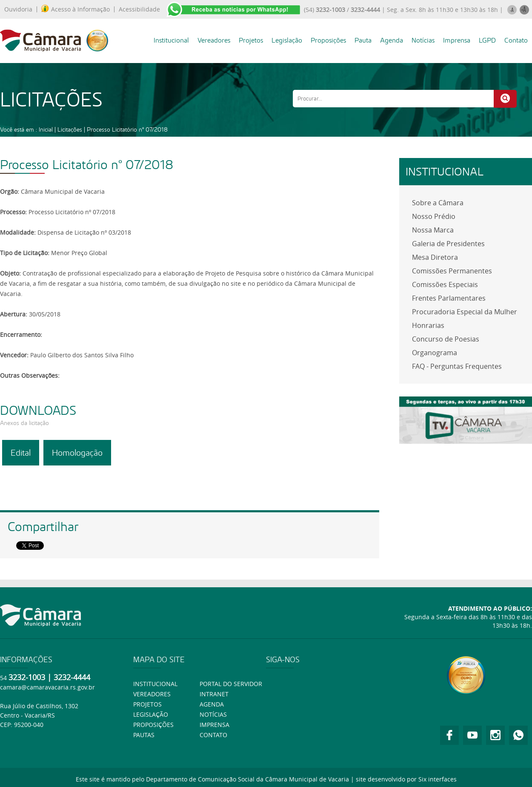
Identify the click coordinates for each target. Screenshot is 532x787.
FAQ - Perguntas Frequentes (457, 366)
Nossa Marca (433, 230)
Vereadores (214, 40)
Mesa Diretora (435, 257)
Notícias (423, 40)
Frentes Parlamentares (449, 298)
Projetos (251, 40)
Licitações (70, 129)
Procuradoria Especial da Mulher (465, 312)
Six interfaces (438, 779)
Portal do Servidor (231, 684)
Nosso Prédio (434, 216)
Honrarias (428, 325)
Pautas (144, 735)
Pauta (363, 40)
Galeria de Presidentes (448, 244)
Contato (516, 40)
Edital (21, 453)
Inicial (46, 129)
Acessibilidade (139, 9)
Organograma (435, 353)
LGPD (487, 40)
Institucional (171, 40)
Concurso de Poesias (446, 339)
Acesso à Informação (76, 9)
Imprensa (457, 40)
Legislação (287, 40)
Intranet (214, 694)
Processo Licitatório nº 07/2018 (127, 129)
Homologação (77, 453)
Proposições (328, 40)
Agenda (392, 40)
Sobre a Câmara (438, 203)
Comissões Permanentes (452, 271)
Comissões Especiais (445, 284)
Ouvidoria (18, 9)
